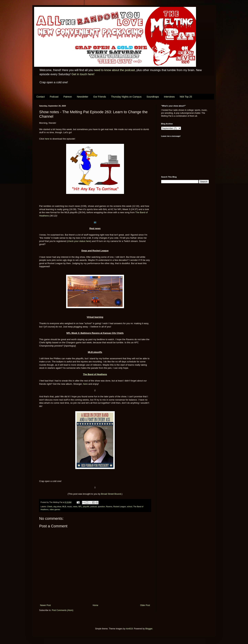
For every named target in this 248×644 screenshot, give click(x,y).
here (47, 139)
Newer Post (45, 605)
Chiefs (50, 507)
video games (55, 509)
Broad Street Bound (111, 494)
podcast (94, 507)
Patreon (68, 97)
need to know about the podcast (114, 70)
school (130, 507)
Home (95, 605)
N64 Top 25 (186, 97)
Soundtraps (153, 97)
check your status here (79, 241)
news (75, 507)
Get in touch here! (83, 74)
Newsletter (82, 97)
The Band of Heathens (95, 374)
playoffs (86, 507)
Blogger (149, 629)
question (101, 507)
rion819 (129, 629)
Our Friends (100, 97)
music (70, 507)
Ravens (109, 507)
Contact (41, 97)
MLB (64, 507)
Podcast (54, 97)
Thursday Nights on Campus (126, 97)
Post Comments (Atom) (63, 610)
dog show (57, 507)
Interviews (169, 97)
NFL (80, 507)
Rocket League (120, 507)
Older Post (145, 605)
